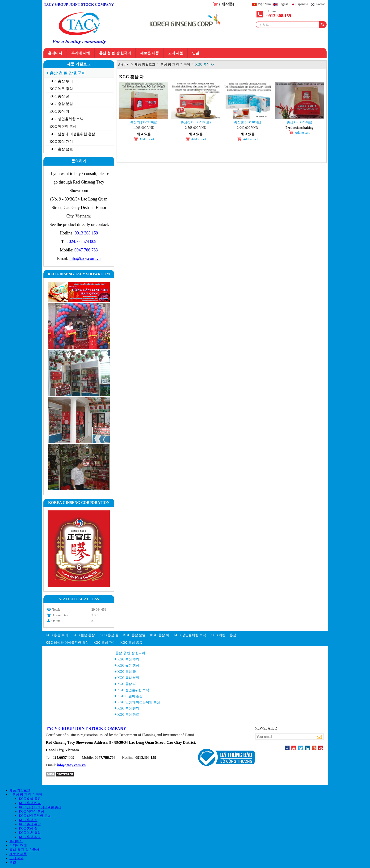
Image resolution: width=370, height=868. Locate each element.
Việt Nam (264, 4)
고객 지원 (176, 53)
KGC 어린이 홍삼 (63, 126)
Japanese (302, 4)
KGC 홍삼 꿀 (59, 96)
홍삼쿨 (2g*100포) (248, 122)
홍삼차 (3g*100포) (144, 122)
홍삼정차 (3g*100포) (196, 122)
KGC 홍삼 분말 (61, 104)
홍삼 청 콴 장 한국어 (115, 53)
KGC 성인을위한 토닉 (67, 119)
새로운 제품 (149, 53)
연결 (196, 53)
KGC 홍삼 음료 (61, 149)
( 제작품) (227, 4)
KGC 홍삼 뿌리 (61, 81)
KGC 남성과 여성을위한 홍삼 (72, 134)
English (284, 4)
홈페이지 (55, 53)
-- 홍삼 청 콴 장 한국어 (26, 795)
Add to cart (147, 139)
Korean (321, 4)
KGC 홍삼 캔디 (61, 142)
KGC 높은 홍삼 (61, 89)
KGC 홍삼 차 (59, 111)
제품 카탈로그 (79, 64)
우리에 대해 (81, 53)
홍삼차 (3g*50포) (299, 122)
